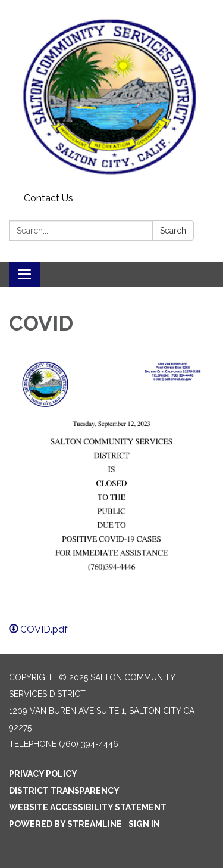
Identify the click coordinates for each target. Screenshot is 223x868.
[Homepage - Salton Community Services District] (111, 94)
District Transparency (64, 791)
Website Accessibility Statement (88, 807)
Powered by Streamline (65, 824)
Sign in (144, 824)
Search (173, 231)
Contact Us (48, 198)
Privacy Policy (43, 774)
